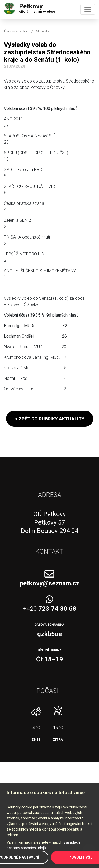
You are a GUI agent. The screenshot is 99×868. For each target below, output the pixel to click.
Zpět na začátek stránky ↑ (89, 850)
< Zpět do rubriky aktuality (50, 419)
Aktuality (42, 31)
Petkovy (37, 7)
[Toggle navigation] (88, 9)
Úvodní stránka (16, 31)
